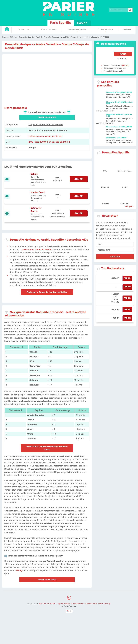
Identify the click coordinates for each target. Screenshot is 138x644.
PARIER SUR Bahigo (47, 117)
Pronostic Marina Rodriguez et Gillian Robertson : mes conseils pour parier (114, 121)
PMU (105, 171)
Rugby (125, 187)
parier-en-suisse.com (47, 604)
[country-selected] (68, 611)
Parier (123, 54)
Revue (122, 59)
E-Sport (105, 204)
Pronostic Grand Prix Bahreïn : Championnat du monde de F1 (119, 141)
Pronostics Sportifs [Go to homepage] (77, 30)
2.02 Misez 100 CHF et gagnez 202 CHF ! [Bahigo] (49, 142)
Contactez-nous (91, 604)
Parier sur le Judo (125, 171)
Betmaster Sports (36, 209)
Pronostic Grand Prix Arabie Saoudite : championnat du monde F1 (118, 132)
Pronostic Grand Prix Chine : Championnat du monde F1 (119, 96)
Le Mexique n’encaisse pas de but (45, 136)
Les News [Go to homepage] (127, 30)
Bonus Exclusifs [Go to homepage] (49, 30)
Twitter (100, 604)
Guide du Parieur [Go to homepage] (105, 30)
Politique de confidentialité (74, 604)
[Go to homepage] (7, 30)
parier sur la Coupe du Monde (37, 250)
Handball (105, 187)
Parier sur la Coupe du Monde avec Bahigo (47, 292)
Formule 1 (125, 204)
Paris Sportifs (61, 23)
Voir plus (129, 206)
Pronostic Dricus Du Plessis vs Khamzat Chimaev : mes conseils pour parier (114, 109)
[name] (115, 244)
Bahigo (34, 174)
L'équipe (60, 604)
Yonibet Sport (38, 192)
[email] (115, 250)
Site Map (107, 604)
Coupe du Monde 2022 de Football (46, 125)
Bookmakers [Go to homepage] (24, 30)
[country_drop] (71, 611)
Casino (82, 23)
